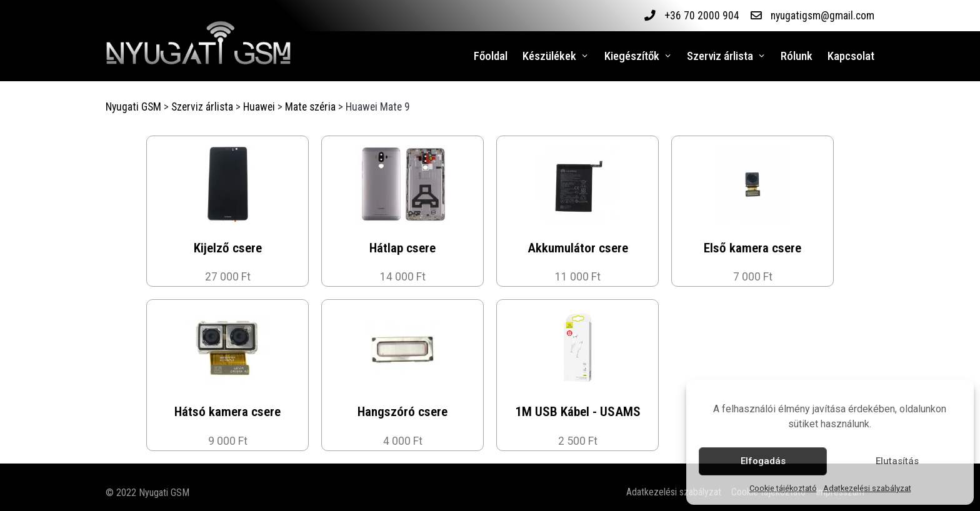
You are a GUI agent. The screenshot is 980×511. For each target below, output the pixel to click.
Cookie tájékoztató (783, 488)
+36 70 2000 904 (701, 16)
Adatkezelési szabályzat (867, 488)
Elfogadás (763, 461)
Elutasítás (897, 461)
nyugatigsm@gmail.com (822, 16)
